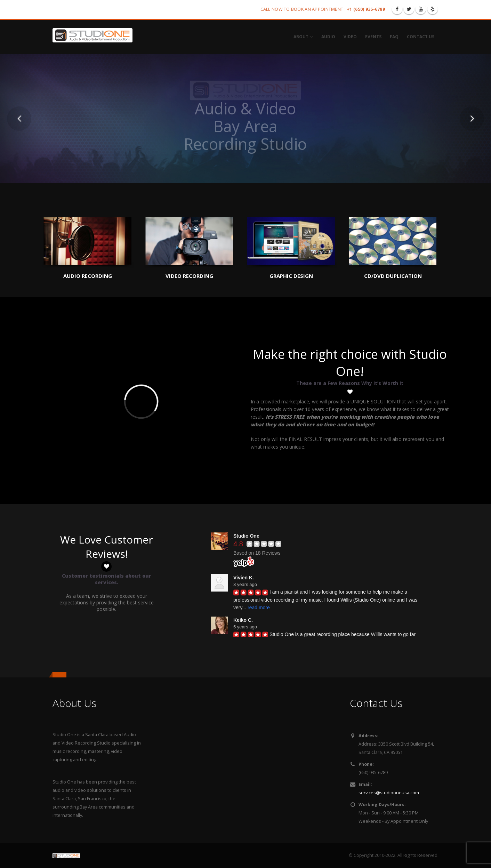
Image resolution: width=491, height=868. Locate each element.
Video (350, 37)
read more (259, 608)
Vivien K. (244, 578)
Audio (328, 37)
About (301, 37)
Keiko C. (243, 620)
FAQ (394, 37)
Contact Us (421, 37)
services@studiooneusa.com (389, 793)
